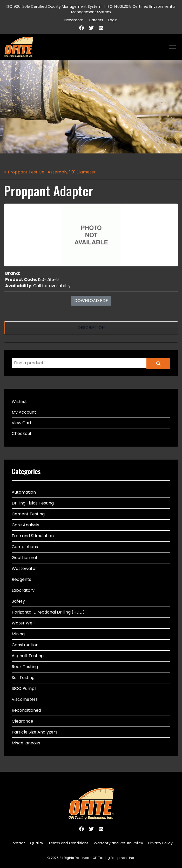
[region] (91, 328)
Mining (18, 634)
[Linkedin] (101, 28)
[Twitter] (91, 28)
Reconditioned (26, 710)
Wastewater (24, 568)
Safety (18, 601)
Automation (24, 492)
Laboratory (23, 590)
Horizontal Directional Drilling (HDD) (48, 612)
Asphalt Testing (28, 656)
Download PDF (91, 301)
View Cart (22, 423)
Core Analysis (25, 525)
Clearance (22, 721)
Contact (17, 843)
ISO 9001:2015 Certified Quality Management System (54, 6)
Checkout (22, 433)
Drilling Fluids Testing (33, 503)
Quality (37, 843)
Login (113, 20)
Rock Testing (25, 667)
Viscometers (25, 699)
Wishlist (19, 402)
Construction (25, 645)
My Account (24, 412)
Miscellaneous (26, 743)
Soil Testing (23, 678)
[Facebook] (82, 28)
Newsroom (74, 20)
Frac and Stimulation (33, 536)
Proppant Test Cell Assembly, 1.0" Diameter (52, 172)
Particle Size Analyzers (35, 732)
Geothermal (24, 558)
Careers (96, 20)
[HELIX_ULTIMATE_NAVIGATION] (172, 47)
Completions (25, 547)
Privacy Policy (160, 843)
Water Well (23, 623)
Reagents (21, 579)
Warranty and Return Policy (118, 843)
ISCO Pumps (24, 688)
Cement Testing (28, 514)
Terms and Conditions (68, 843)
